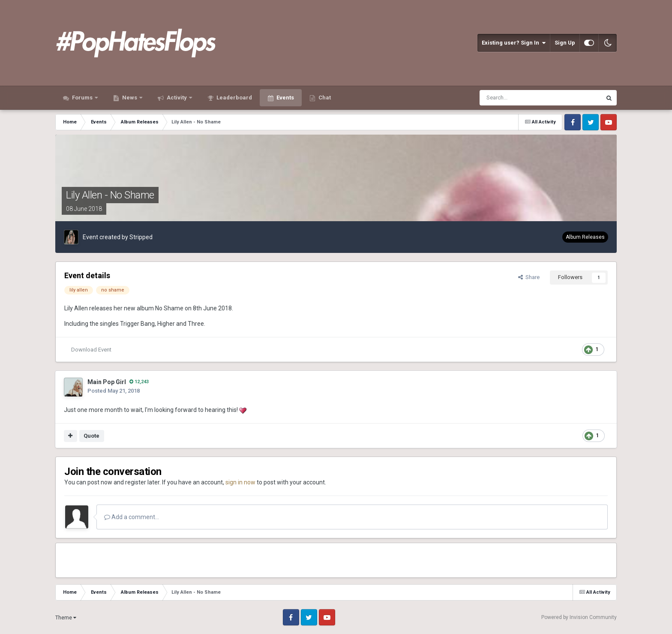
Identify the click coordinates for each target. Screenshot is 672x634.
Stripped (141, 237)
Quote (91, 436)
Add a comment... (132, 517)
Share (529, 277)
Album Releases (585, 237)
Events (285, 98)
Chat (324, 98)
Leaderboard (234, 98)
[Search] (520, 98)
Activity (177, 98)
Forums (82, 98)
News (130, 98)
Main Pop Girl (107, 382)
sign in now (240, 482)
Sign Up (565, 43)
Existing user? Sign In (514, 43)
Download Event (91, 350)
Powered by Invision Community (579, 617)
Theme (66, 618)
